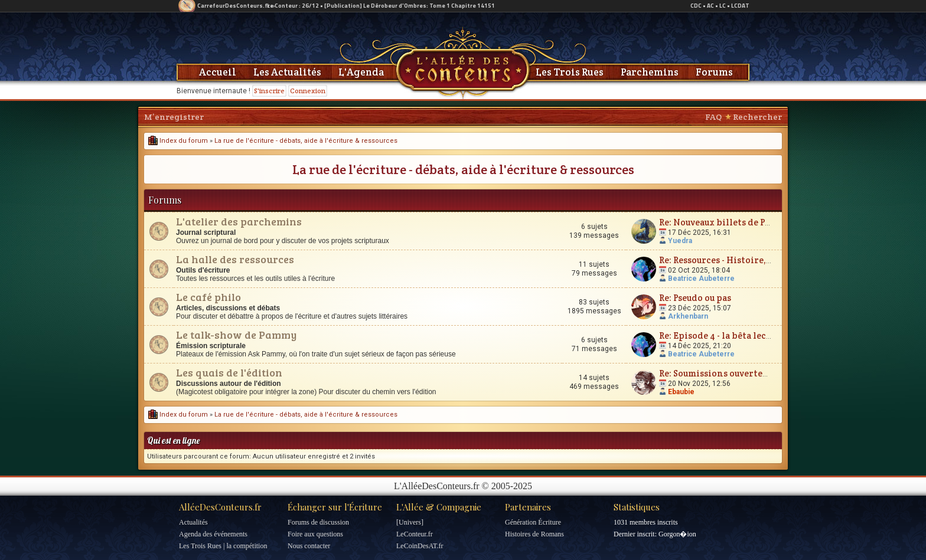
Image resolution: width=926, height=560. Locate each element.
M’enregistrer (174, 117)
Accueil (218, 72)
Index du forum (178, 141)
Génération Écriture (533, 522)
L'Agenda (361, 72)
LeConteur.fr (415, 534)
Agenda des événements (213, 534)
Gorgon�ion (677, 534)
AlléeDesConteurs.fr (220, 507)
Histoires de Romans (534, 534)
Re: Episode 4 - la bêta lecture (722, 335)
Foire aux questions (315, 534)
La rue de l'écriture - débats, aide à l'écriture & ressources (306, 141)
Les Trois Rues (570, 72)
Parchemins (650, 72)
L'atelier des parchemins (239, 221)
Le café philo (208, 297)
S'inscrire (269, 91)
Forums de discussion (318, 522)
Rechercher (757, 117)
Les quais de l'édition (229, 372)
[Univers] (410, 522)
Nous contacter (309, 546)
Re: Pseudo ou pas (695, 298)
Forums (714, 72)
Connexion (308, 91)
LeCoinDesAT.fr (420, 546)
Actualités (193, 522)
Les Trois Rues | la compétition (223, 546)
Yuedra (680, 241)
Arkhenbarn (688, 316)
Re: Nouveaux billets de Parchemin (734, 222)
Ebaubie (681, 392)
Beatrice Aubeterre (701, 279)
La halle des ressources (235, 259)
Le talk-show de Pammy (236, 335)
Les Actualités (287, 72)
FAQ (713, 117)
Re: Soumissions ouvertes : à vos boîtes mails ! (756, 373)
